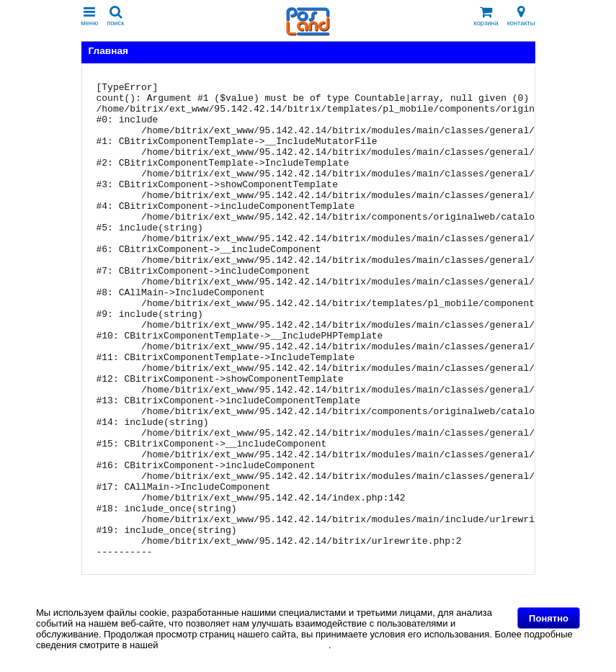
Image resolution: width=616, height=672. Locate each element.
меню (90, 16)
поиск (115, 16)
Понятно (549, 618)
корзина (486, 16)
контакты (521, 16)
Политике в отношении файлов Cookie (245, 645)
